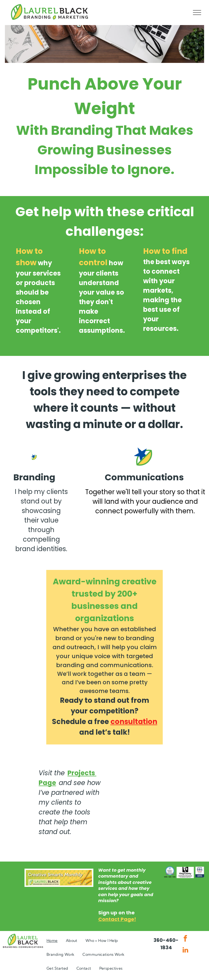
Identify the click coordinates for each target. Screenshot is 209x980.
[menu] (197, 13)
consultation (134, 722)
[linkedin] (185, 950)
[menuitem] (52, 941)
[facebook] (185, 939)
